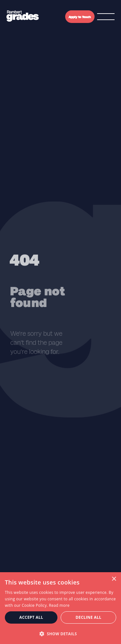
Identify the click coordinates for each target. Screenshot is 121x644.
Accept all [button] (31, 617)
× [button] (114, 579)
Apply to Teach (80, 17)
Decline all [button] (88, 617)
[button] (60, 633)
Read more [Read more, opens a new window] (59, 605)
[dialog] (60, 608)
